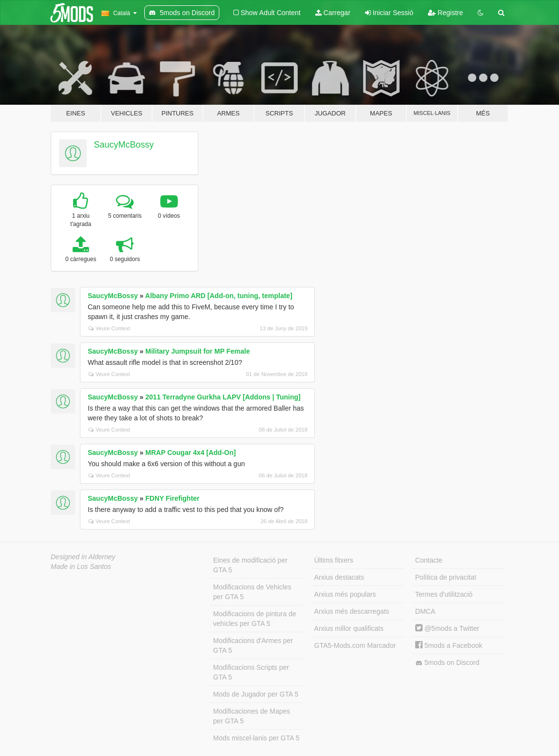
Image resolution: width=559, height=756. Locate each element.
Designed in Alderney (83, 557)
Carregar (333, 13)
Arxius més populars (345, 594)
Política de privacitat (446, 577)
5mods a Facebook (449, 645)
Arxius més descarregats (352, 611)
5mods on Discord (447, 663)
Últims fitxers (334, 560)
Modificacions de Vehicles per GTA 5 (252, 592)
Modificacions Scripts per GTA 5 (251, 672)
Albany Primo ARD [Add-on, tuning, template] (219, 296)
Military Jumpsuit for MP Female (197, 351)
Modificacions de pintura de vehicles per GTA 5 (254, 619)
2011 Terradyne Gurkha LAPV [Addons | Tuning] (223, 397)
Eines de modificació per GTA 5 (250, 565)
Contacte (429, 560)
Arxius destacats (339, 577)
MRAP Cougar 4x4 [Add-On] (191, 453)
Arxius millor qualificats (349, 628)
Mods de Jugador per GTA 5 (256, 694)
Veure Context (109, 328)
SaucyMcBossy (124, 145)
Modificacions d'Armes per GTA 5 (253, 645)
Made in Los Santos (81, 567)
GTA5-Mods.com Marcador (355, 645)
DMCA (425, 611)
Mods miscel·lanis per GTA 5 (256, 738)
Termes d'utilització (444, 594)
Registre (445, 13)
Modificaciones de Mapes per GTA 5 (251, 716)
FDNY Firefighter (172, 498)
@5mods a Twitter (447, 628)
